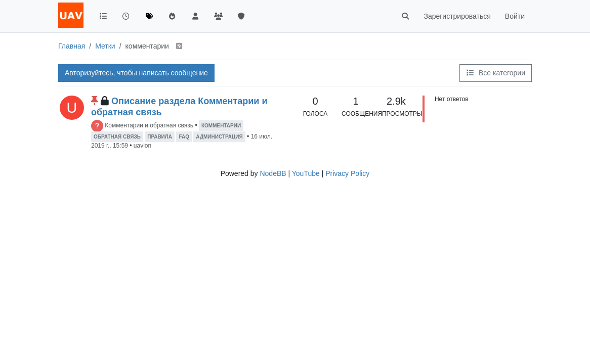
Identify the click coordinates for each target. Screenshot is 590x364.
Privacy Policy (347, 173)
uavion (142, 146)
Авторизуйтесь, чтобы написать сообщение (136, 73)
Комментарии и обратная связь (149, 125)
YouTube (306, 173)
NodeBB (273, 173)
